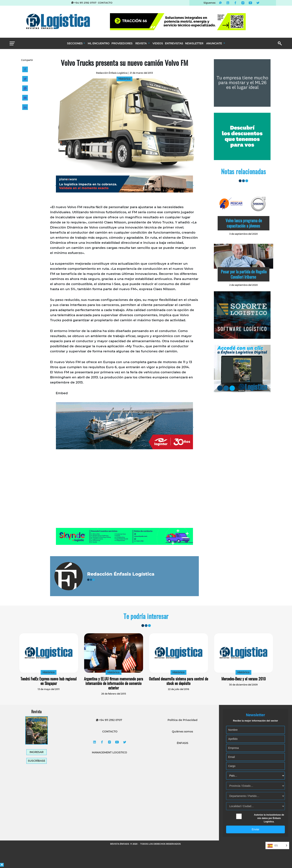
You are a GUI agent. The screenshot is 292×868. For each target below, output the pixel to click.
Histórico (49, 672)
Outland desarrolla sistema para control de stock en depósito (178, 681)
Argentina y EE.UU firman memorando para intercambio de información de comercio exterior (114, 683)
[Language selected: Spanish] (277, 845)
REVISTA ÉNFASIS (120, 844)
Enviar (255, 829)
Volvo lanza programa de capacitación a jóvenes (244, 223)
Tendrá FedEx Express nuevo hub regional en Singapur (49, 681)
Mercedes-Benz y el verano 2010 (244, 679)
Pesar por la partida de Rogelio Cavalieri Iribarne (244, 274)
